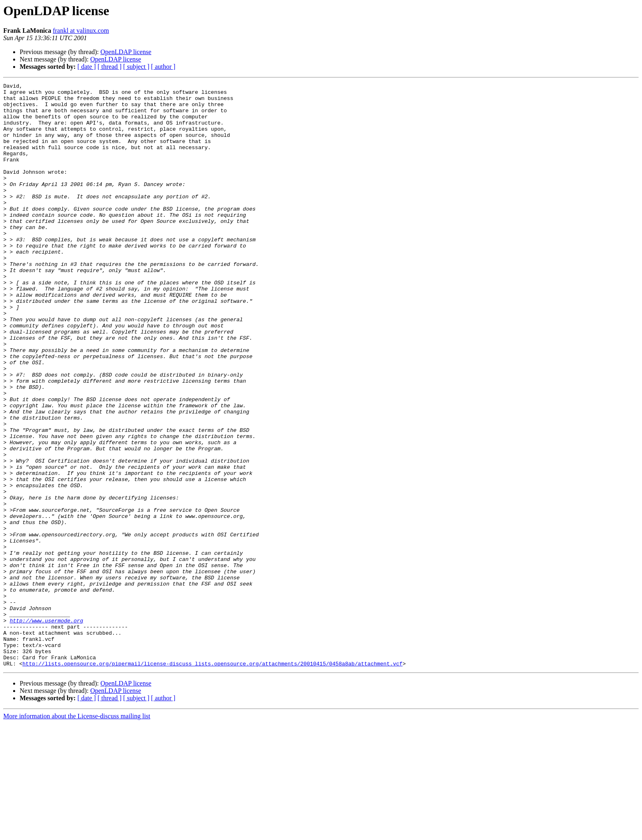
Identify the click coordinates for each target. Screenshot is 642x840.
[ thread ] (110, 67)
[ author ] (163, 67)
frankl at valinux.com (81, 31)
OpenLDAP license (126, 52)
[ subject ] (136, 67)
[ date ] (87, 67)
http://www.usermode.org (46, 729)
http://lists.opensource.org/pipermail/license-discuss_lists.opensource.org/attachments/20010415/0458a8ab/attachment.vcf (212, 780)
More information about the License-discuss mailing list (77, 833)
